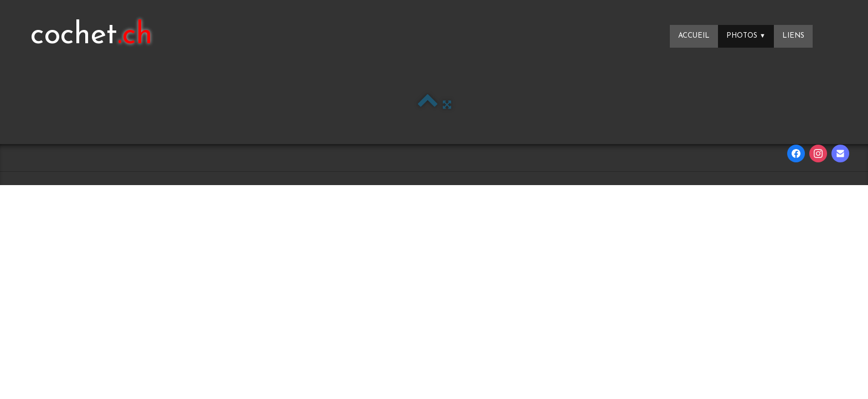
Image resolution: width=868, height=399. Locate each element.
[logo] (92, 36)
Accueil (694, 36)
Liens (793, 36)
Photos (746, 36)
